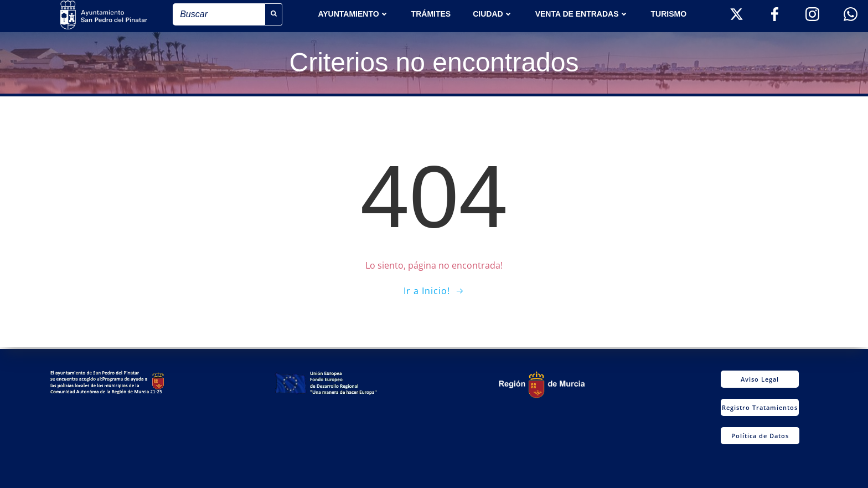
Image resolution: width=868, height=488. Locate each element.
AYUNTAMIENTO (353, 14)
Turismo (669, 14)
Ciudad (493, 14)
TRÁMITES (431, 14)
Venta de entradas (582, 14)
